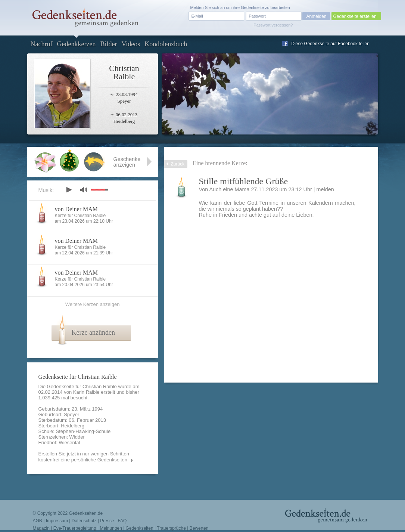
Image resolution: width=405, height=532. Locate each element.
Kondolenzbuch (166, 44)
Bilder (108, 44)
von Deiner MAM (77, 209)
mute (83, 190)
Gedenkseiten (140, 528)
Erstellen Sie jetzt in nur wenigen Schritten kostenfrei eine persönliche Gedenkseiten (84, 457)
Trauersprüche (171, 528)
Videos (131, 44)
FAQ (122, 521)
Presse (107, 521)
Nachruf (42, 44)
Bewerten (199, 528)
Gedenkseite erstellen (355, 16)
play (69, 190)
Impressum (57, 521)
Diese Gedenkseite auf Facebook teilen (331, 44)
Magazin (41, 528)
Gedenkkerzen (76, 44)
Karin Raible (86, 392)
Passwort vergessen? (273, 25)
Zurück (178, 164)
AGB (38, 521)
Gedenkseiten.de (86, 513)
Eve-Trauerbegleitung (75, 528)
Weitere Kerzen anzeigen (93, 304)
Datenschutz (84, 521)
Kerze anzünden (93, 332)
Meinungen (111, 528)
